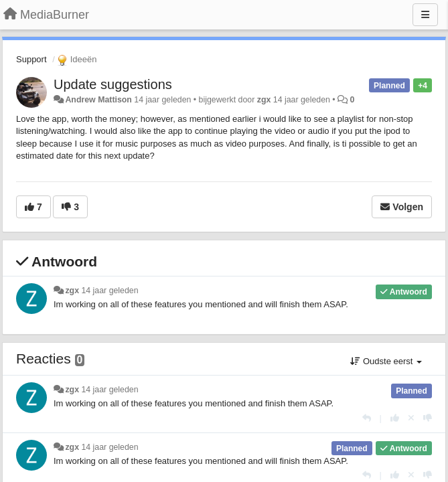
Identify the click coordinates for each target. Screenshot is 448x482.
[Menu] (425, 15)
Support (31, 59)
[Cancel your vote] (411, 418)
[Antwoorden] (367, 418)
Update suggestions (113, 84)
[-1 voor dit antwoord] (428, 418)
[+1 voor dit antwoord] (395, 418)
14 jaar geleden (109, 291)
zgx (264, 100)
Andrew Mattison (98, 100)
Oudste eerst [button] (386, 361)
